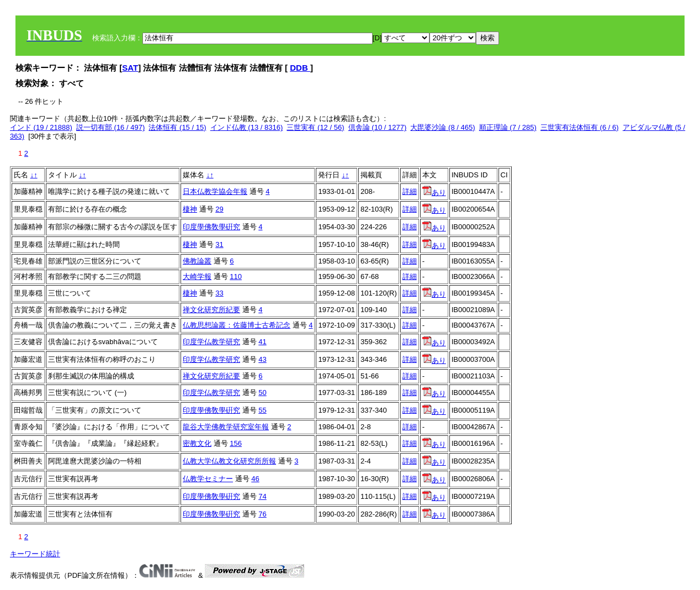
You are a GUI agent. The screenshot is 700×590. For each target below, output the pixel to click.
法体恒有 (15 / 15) (177, 127)
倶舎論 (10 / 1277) (378, 127)
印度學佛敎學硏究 (211, 227)
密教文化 (197, 443)
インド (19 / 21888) (41, 127)
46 (255, 479)
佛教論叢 (197, 261)
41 (262, 342)
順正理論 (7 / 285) (508, 127)
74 (262, 496)
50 (262, 393)
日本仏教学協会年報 (215, 191)
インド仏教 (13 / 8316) (247, 127)
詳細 (410, 191)
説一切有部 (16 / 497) (110, 127)
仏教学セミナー (208, 479)
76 (262, 514)
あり (434, 193)
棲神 (190, 209)
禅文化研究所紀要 (211, 310)
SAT (130, 68)
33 (219, 293)
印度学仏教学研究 (211, 342)
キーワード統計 (35, 554)
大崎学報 (197, 276)
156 (236, 443)
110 (236, 276)
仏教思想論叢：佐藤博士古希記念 (237, 325)
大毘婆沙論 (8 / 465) (442, 127)
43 (262, 359)
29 (219, 209)
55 (262, 410)
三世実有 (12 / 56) (315, 127)
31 (219, 244)
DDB (300, 68)
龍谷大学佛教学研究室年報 (226, 427)
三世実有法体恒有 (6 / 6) (580, 127)
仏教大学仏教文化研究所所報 (229, 461)
